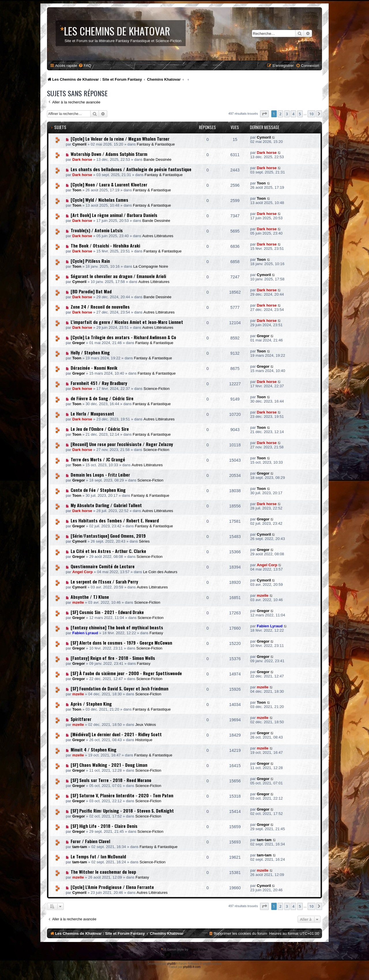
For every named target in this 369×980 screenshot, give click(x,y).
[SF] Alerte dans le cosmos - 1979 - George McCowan (121, 643)
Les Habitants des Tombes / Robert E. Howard (115, 520)
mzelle (78, 602)
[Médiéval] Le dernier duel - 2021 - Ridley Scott (116, 734)
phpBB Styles (198, 950)
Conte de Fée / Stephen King (98, 490)
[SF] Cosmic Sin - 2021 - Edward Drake (107, 612)
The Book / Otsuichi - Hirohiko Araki (105, 246)
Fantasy (156, 633)
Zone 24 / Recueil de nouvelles (100, 307)
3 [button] (287, 114)
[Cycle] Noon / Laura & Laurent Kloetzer (109, 184)
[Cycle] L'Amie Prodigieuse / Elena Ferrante (112, 887)
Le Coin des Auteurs (160, 572)
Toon (77, 190)
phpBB (171, 964)
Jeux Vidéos (146, 725)
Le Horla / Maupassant (92, 413)
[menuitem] (85, 66)
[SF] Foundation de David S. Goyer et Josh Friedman (119, 688)
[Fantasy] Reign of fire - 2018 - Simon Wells (113, 658)
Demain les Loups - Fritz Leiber (100, 475)
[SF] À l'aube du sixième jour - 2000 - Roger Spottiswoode (126, 673)
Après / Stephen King (91, 704)
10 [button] (311, 114)
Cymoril (79, 144)
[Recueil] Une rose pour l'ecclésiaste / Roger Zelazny (122, 444)
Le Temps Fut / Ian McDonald (98, 856)
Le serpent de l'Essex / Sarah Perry (104, 581)
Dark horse (82, 159)
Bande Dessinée (158, 159)
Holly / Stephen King (90, 352)
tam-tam (80, 847)
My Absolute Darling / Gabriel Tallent (106, 505)
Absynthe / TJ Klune (90, 597)
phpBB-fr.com (192, 967)
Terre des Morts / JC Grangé (98, 459)
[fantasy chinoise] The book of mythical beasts (117, 627)
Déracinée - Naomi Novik (94, 368)
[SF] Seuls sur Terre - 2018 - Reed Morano (111, 780)
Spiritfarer (81, 719)
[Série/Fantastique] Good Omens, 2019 (108, 536)
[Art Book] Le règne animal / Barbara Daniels (114, 215)
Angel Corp (83, 572)
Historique (144, 740)
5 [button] (300, 114)
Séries (144, 541)
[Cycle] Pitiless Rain (90, 261)
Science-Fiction (157, 389)
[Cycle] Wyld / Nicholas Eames (99, 200)
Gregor (79, 343)
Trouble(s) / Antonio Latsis (97, 230)
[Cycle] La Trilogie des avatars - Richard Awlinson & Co (123, 337)
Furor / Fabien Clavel (90, 841)
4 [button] (293, 114)
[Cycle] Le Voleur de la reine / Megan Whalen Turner (120, 139)
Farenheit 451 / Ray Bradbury (99, 383)
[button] (264, 114)
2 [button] (280, 114)
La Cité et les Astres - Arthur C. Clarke (108, 551)
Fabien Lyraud (85, 633)
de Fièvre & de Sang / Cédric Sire (102, 398)
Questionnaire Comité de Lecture (103, 566)
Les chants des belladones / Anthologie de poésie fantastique (131, 169)
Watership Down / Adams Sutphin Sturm (109, 154)
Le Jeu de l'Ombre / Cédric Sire (100, 429)
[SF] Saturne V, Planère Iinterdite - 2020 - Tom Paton (122, 795)
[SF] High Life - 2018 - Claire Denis (104, 826)
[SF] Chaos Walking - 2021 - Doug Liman (109, 765)
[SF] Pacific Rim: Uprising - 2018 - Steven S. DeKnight (122, 811)
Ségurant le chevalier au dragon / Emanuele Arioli (118, 276)
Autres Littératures (158, 236)
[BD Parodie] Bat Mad (91, 291)
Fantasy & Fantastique (156, 144)
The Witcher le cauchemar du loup (103, 872)
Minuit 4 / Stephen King (94, 749)
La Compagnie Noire (151, 266)
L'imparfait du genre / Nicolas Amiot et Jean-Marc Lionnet (127, 322)
